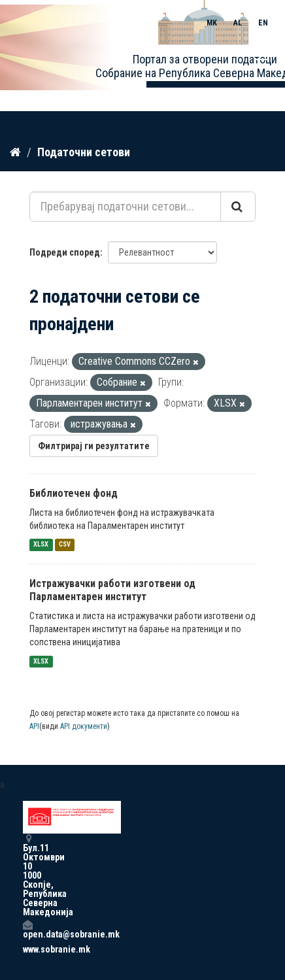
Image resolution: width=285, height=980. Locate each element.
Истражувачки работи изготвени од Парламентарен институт (112, 590)
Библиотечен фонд (74, 493)
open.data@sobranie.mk (27, 929)
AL (238, 23)
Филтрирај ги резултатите (94, 446)
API (34, 726)
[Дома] (15, 152)
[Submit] (238, 207)
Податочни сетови (84, 152)
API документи (84, 726)
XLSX (41, 545)
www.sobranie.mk (27, 949)
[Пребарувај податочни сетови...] (125, 207)
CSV (65, 545)
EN (263, 23)
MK (212, 23)
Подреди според (65, 252)
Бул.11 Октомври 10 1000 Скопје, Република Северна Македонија (27, 875)
